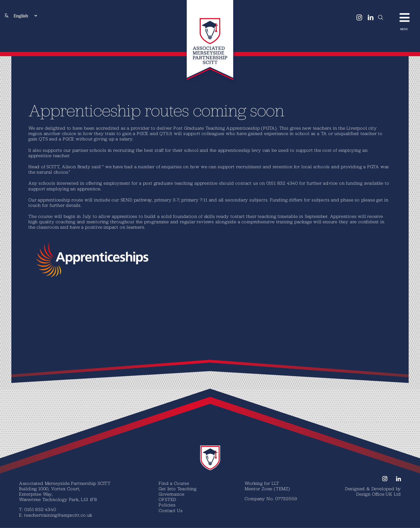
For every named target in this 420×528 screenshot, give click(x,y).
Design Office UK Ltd (379, 494)
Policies (167, 505)
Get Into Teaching (178, 489)
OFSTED (167, 499)
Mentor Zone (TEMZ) (267, 489)
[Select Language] (25, 16)
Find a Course (174, 483)
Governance (171, 494)
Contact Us (171, 510)
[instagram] (359, 18)
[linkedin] (371, 18)
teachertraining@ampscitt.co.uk (58, 515)
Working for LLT (262, 483)
